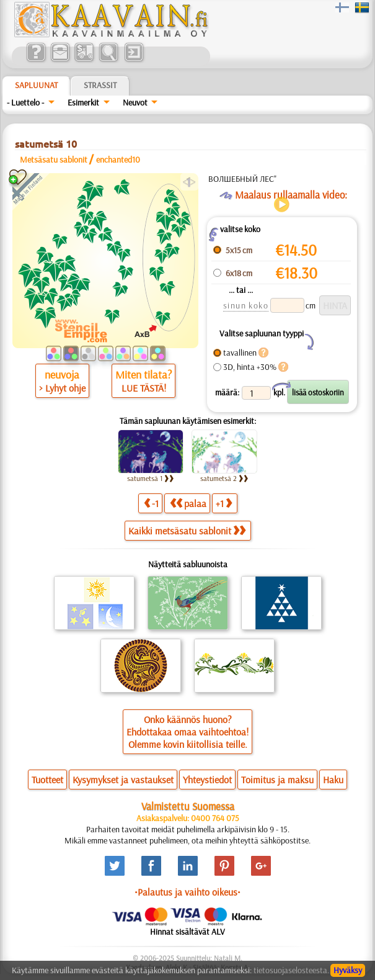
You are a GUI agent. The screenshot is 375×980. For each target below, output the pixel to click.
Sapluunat (36, 85)
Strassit (100, 85)
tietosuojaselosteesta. (291, 970)
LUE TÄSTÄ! (144, 388)
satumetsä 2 (224, 478)
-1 (151, 503)
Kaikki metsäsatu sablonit (187, 531)
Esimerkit (83, 102)
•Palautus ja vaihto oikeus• (187, 892)
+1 (224, 503)
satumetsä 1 (151, 478)
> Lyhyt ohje (62, 388)
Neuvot (135, 102)
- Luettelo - (25, 102)
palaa (188, 503)
